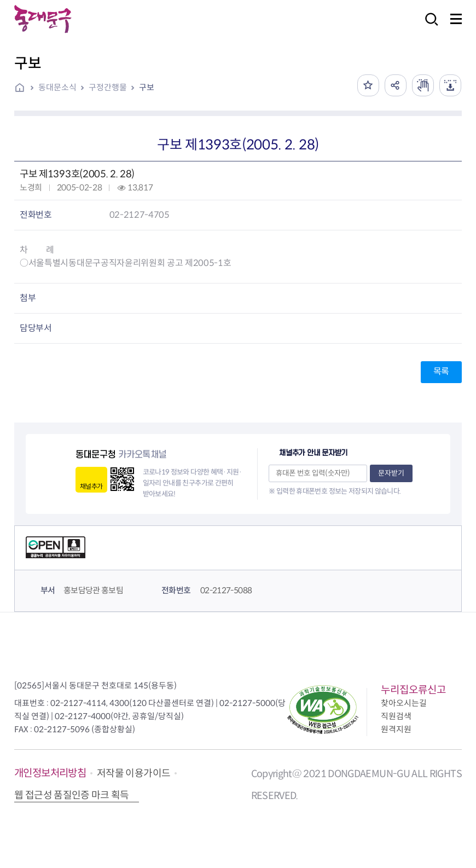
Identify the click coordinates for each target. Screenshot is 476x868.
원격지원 (396, 729)
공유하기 (396, 85)
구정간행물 (108, 87)
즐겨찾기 (368, 85)
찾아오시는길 (404, 703)
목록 (441, 371)
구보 (147, 87)
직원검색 (396, 716)
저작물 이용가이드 (133, 773)
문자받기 (391, 473)
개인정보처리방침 (50, 773)
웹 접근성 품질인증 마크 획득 (72, 795)
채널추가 (91, 486)
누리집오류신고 (413, 690)
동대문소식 (57, 87)
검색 (428, 27)
